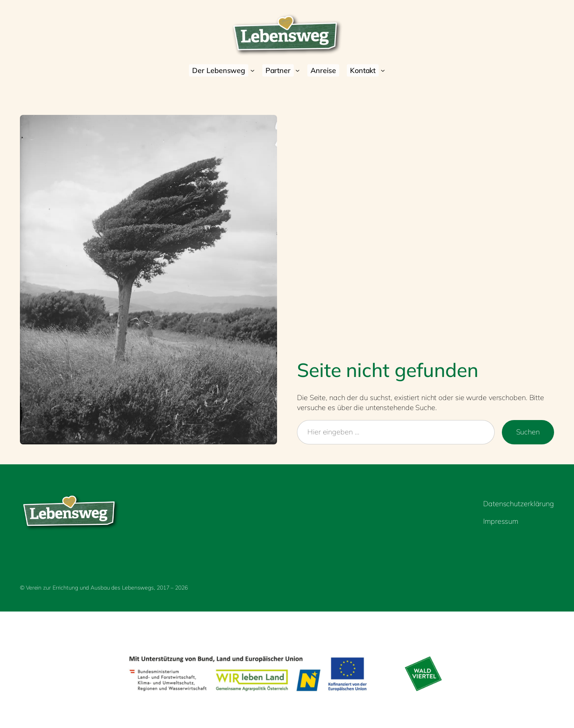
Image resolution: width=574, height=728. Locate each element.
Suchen (528, 432)
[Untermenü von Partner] (298, 70)
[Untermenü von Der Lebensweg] (253, 70)
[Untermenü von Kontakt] (383, 70)
